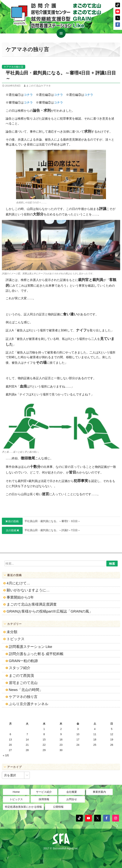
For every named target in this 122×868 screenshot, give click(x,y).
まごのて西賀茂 (21, 676)
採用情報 (44, 799)
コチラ (28, 95)
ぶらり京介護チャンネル (29, 704)
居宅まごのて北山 (23, 683)
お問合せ (72, 799)
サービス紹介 (44, 792)
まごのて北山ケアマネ (38, 86)
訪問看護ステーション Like (31, 647)
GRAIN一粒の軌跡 (23, 661)
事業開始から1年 (20, 597)
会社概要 (72, 792)
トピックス (16, 639)
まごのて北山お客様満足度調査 (32, 604)
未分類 (12, 632)
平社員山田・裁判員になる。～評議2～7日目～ (41, 530)
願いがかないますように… (28, 590)
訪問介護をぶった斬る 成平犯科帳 (36, 654)
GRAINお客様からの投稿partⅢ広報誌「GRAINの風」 (50, 611)
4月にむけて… (18, 583)
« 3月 (6, 755)
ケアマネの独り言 (14, 67)
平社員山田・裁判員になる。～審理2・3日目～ (41, 521)
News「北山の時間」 (26, 690)
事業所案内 (99, 792)
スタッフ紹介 (20, 668)
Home (16, 792)
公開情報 (58, 807)
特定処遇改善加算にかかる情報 (23, 807)
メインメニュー (61, 33)
